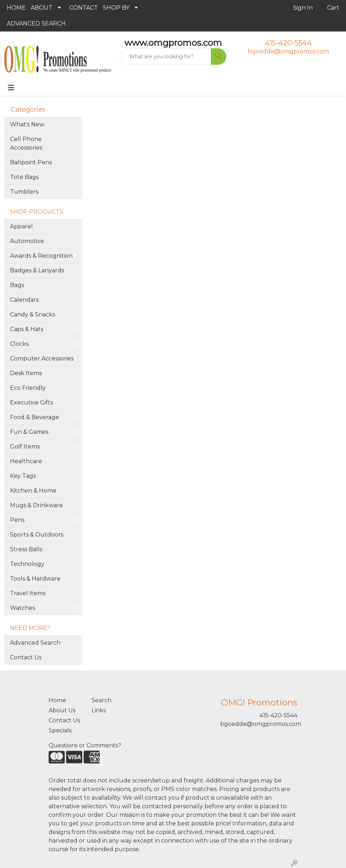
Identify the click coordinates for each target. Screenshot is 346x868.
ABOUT (42, 8)
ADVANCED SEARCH (36, 23)
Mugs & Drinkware (36, 505)
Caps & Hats (27, 329)
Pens (17, 520)
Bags (17, 285)
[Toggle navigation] (11, 88)
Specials (60, 730)
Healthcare (26, 461)
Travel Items (28, 593)
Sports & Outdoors (37, 535)
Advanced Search (35, 643)
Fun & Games (29, 432)
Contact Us (26, 657)
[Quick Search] (166, 57)
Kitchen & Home (33, 491)
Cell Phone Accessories (26, 143)
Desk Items (26, 373)
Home (57, 700)
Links (99, 710)
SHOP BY (116, 8)
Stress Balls (26, 549)
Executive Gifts (31, 403)
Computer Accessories (42, 358)
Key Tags (23, 476)
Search (102, 700)
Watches (23, 608)
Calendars (24, 300)
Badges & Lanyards (37, 270)
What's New (27, 124)
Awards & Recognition (41, 256)
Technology (27, 564)
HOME (16, 8)
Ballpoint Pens (31, 162)
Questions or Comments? (85, 745)
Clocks (19, 344)
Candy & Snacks (33, 314)
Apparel (21, 226)
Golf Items (25, 447)
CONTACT (84, 8)
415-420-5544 (288, 43)
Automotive (27, 241)
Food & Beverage (34, 417)
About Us (62, 710)
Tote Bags (24, 177)
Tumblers (24, 192)
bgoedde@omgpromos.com (288, 51)
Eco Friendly (28, 388)
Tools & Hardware (35, 579)
